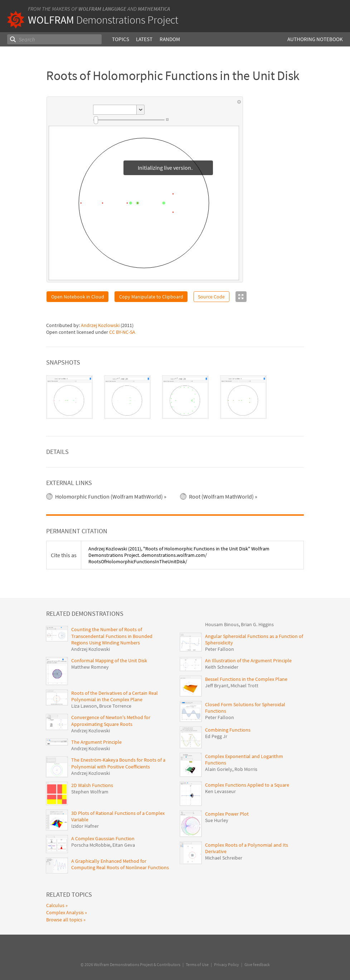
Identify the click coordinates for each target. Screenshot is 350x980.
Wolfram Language (102, 9)
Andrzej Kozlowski (100, 325)
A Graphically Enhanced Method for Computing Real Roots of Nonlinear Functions (120, 864)
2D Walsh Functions (92, 785)
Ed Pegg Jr (216, 736)
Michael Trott (244, 685)
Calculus (55, 905)
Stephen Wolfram (90, 792)
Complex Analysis (65, 912)
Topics (121, 39)
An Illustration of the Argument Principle (248, 660)
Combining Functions (228, 730)
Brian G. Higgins (257, 624)
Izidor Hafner (85, 826)
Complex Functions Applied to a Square (247, 785)
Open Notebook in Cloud (78, 297)
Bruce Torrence (115, 706)
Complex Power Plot (227, 814)
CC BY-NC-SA (122, 332)
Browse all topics (64, 920)
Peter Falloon (220, 649)
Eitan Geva (124, 845)
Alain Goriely (219, 769)
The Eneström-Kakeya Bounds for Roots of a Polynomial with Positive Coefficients (118, 763)
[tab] (69, 397)
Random (170, 39)
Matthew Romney (90, 667)
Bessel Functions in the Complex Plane (246, 679)
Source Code (211, 297)
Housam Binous (222, 624)
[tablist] (175, 397)
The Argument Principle (96, 742)
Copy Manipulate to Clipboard (151, 297)
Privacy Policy (227, 964)
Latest (144, 39)
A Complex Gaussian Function (103, 838)
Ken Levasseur (220, 791)
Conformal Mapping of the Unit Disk (109, 660)
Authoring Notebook (315, 39)
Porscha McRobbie (91, 845)
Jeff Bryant (217, 685)
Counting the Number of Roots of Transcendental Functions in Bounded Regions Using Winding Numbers (112, 636)
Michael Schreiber (224, 858)
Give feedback (257, 964)
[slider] (129, 120)
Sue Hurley (217, 820)
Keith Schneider (222, 667)
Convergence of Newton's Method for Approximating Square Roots (111, 721)
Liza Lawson (84, 706)
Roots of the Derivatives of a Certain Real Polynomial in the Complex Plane (115, 696)
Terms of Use (197, 964)
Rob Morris (246, 769)
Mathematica (154, 9)
